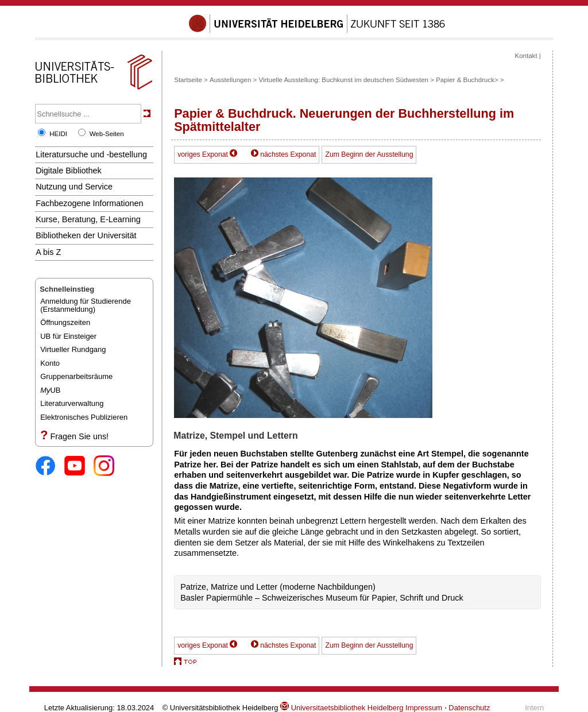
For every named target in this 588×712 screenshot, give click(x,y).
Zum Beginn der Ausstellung (369, 154)
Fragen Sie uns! (79, 436)
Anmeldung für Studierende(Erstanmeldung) (86, 305)
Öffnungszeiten (65, 322)
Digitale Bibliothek (69, 171)
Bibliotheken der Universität (86, 235)
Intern (534, 708)
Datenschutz (469, 708)
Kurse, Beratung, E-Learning (88, 219)
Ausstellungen (230, 80)
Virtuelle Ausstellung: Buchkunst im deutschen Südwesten (343, 80)
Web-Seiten (107, 134)
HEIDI (58, 134)
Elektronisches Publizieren (84, 417)
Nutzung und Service (74, 187)
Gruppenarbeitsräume (76, 376)
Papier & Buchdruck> (467, 80)
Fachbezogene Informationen (89, 203)
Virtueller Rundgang (73, 349)
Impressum (424, 708)
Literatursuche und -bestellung (91, 154)
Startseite (188, 80)
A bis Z (48, 252)
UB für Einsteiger (68, 336)
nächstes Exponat (288, 154)
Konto (50, 363)
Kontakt (526, 56)
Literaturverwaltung (72, 403)
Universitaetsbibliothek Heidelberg (342, 708)
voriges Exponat (203, 154)
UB (50, 390)
